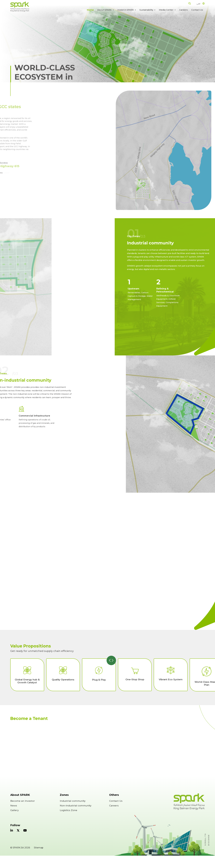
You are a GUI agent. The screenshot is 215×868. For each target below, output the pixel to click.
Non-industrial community (76, 806)
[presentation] (110, 660)
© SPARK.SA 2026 (20, 848)
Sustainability (147, 10)
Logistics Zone (68, 810)
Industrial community (73, 801)
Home (90, 10)
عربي (198, 3)
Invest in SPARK (126, 10)
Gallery (15, 810)
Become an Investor (23, 801)
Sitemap (39, 848)
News (14, 806)
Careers (183, 10)
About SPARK (105, 10)
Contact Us (197, 10)
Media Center (166, 10)
